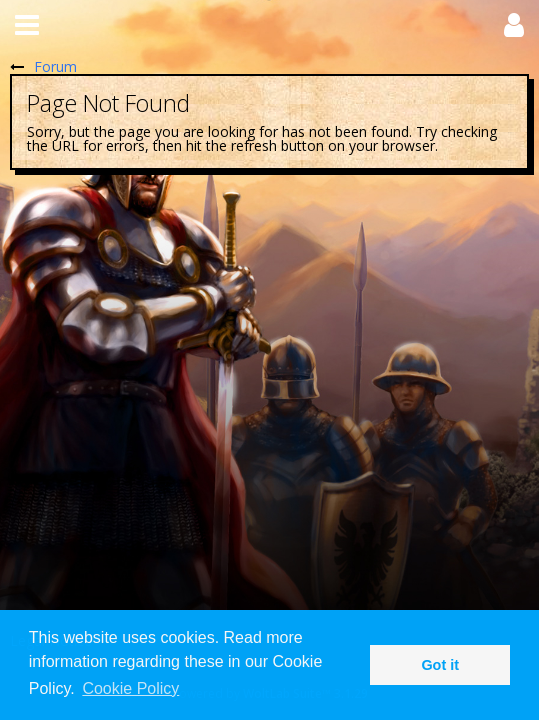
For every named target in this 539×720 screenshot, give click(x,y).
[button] (27, 25)
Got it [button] (440, 665)
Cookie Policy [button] (130, 688)
